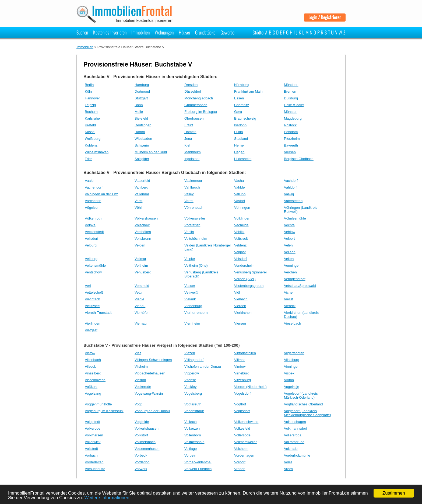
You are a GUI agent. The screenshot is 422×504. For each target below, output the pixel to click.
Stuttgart (141, 98)
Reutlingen (143, 125)
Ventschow (93, 272)
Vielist (289, 299)
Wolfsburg (93, 139)
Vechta (289, 225)
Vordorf (240, 462)
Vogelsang (93, 393)
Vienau (140, 306)
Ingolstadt (192, 159)
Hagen (239, 152)
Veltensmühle (95, 265)
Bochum (91, 112)
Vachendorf (94, 187)
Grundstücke (205, 32)
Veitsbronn (143, 239)
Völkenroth (93, 218)
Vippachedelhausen (150, 373)
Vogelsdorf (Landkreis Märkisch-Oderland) (301, 395)
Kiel (187, 145)
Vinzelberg (93, 373)
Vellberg (91, 259)
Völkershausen (146, 218)
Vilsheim (141, 366)
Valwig (289, 194)
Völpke (90, 225)
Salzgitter (142, 159)
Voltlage (191, 449)
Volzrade (291, 449)
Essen (239, 98)
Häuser (184, 32)
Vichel (289, 292)
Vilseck (90, 366)
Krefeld (90, 125)
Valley (189, 194)
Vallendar (142, 194)
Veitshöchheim (196, 239)
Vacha (239, 181)
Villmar (240, 360)
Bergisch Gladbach (299, 159)
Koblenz (91, 145)
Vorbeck (141, 455)
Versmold (142, 286)
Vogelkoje (291, 387)
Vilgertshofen (294, 353)
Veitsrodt (241, 239)
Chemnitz (242, 105)
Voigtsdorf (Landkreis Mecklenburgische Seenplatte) (307, 413)
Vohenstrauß (194, 411)
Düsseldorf (193, 91)
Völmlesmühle (295, 218)
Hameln (190, 132)
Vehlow (290, 232)
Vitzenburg (242, 380)
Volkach (191, 422)
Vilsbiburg (292, 360)
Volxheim (241, 449)
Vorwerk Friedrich (198, 469)
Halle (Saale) (294, 105)
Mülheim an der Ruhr (151, 152)
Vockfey (191, 387)
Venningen (292, 265)
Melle (139, 112)
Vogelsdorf (242, 393)
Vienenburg (193, 306)
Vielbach (241, 299)
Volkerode (93, 428)
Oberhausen (194, 118)
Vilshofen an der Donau (203, 366)
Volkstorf (141, 435)
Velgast (240, 252)
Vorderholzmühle (297, 455)
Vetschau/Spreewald (300, 286)
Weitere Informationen (107, 498)
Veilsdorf (92, 239)
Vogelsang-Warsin (149, 393)
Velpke (190, 259)
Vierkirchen (243, 313)
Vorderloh (142, 462)
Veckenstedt (94, 232)
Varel (138, 201)
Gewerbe (227, 32)
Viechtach (92, 299)
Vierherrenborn (196, 313)
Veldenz (240, 245)
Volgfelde (142, 422)
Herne (239, 145)
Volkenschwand (246, 422)
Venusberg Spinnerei (250, 272)
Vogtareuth (193, 404)
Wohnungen (164, 32)
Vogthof (240, 404)
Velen (288, 245)
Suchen (82, 32)
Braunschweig (245, 118)
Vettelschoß (94, 292)
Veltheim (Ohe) (196, 265)
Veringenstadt (295, 279)
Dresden (191, 85)
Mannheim (193, 152)
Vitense (190, 380)
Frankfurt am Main (248, 91)
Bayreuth (291, 145)
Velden (140, 245)
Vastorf (240, 201)
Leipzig (90, 105)
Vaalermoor (193, 181)
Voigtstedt (92, 422)
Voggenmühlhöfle (98, 404)
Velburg (91, 245)
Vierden (240, 306)
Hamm (140, 132)
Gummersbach (196, 105)
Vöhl (138, 208)
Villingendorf (194, 360)
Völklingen (242, 218)
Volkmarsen (94, 435)
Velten (289, 259)
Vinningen (292, 366)
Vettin (139, 292)
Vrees (288, 469)
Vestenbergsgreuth (249, 286)
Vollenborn (193, 435)
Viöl (237, 292)
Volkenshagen (295, 422)
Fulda (239, 132)
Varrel (189, 201)
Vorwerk (141, 469)
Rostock (290, 125)
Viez (138, 353)
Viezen (190, 353)
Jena (188, 139)
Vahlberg (141, 187)
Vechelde (241, 225)
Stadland (241, 139)
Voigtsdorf (242, 411)
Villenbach (93, 360)
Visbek (289, 373)
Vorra (288, 462)
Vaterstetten (293, 201)
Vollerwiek (93, 442)
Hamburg (142, 85)
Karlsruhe (92, 118)
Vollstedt (91, 449)
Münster (290, 112)
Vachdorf (291, 181)
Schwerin (142, 145)
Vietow (90, 353)
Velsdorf (240, 259)
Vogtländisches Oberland (303, 404)
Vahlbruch (192, 187)
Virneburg (242, 373)
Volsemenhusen (147, 449)
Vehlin (189, 232)
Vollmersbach (145, 442)
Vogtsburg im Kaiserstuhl (104, 411)
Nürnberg (241, 85)
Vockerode (143, 387)
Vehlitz (239, 232)
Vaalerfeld (142, 181)
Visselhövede (95, 380)
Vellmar (140, 259)
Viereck (290, 306)
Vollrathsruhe (294, 442)
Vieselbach (292, 323)
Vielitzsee (92, 306)
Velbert (289, 239)
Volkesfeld (242, 428)
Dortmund (142, 91)
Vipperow (192, 373)
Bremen (290, 91)
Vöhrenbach (194, 208)
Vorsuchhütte (95, 469)
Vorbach (91, 455)
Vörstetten (192, 225)
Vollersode (242, 435)
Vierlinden (93, 323)
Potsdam (291, 132)
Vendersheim (244, 265)
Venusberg (143, 272)
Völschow (142, 225)
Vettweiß (191, 292)
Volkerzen (192, 428)
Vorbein (190, 455)
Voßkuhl (91, 387)
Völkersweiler (195, 218)
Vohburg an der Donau (152, 411)
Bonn (139, 105)
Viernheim (192, 323)
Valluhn (240, 194)
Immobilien (140, 32)
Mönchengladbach (199, 98)
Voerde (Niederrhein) (250, 387)
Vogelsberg (193, 393)
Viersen (290, 152)
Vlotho (289, 380)
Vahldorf (290, 187)
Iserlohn (240, 125)
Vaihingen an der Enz (101, 194)
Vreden (240, 469)
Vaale (89, 181)
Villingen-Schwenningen (153, 360)
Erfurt (189, 125)
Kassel (90, 132)
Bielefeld (141, 118)
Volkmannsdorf (296, 428)
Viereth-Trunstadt (98, 313)
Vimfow (240, 366)
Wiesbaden (143, 139)
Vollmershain (194, 442)
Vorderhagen (244, 455)
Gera (238, 112)
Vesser (190, 286)
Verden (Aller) (245, 279)
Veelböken (143, 232)
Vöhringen (242, 208)
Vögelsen (92, 208)
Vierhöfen (142, 313)
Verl (88, 286)
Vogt (138, 404)
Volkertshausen (147, 428)
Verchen (290, 272)
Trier (88, 159)
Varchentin (93, 201)
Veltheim (141, 265)
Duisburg (291, 98)
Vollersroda (293, 435)
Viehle (139, 299)
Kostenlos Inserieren (110, 32)
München (291, 85)
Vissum (140, 380)
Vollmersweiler (245, 442)
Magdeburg (293, 118)
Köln (88, 91)
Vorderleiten (94, 462)
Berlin (89, 85)
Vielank (190, 299)
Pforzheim (292, 139)
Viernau (141, 323)
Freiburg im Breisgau (201, 112)
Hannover (92, 98)
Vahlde (240, 187)
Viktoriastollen (245, 353)
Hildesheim (243, 159)
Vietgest (91, 330)
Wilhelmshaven (97, 152)
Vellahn (290, 252)
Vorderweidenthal (198, 462)
